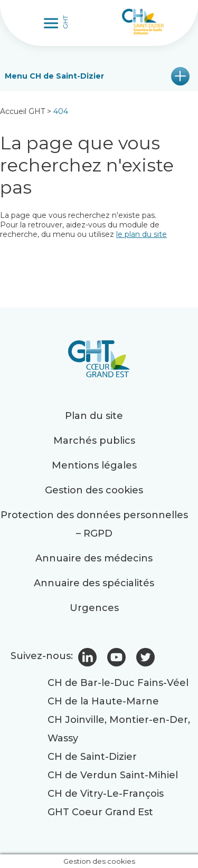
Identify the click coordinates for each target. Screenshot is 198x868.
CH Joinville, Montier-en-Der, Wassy (119, 729)
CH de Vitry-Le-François (106, 794)
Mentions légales (94, 465)
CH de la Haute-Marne (103, 701)
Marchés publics (94, 441)
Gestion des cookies (94, 490)
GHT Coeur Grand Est (100, 812)
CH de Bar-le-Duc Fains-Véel (118, 683)
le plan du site (142, 234)
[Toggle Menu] (52, 23)
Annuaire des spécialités (94, 583)
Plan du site (94, 416)
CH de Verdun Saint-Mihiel (113, 775)
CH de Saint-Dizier (92, 757)
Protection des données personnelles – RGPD (94, 524)
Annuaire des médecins (94, 558)
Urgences (94, 608)
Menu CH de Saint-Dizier (54, 76)
